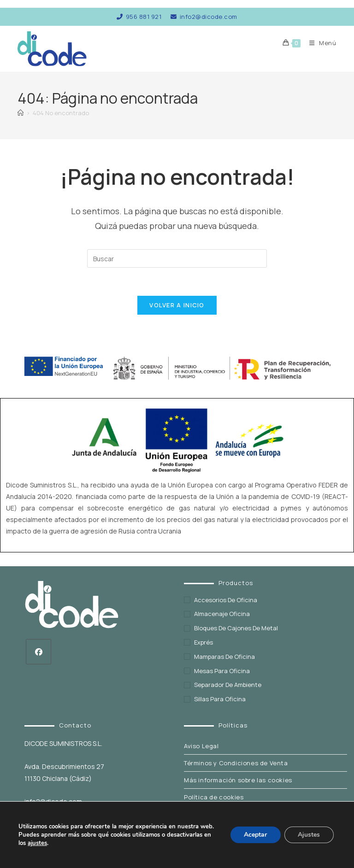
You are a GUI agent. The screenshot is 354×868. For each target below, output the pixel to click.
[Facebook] (38, 652)
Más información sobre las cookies (238, 780)
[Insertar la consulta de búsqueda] (177, 258)
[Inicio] (21, 113)
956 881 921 (139, 17)
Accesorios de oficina (226, 600)
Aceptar (255, 835)
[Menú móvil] (319, 43)
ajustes (37, 843)
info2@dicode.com (204, 17)
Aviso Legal (201, 746)
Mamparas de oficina (224, 657)
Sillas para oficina (220, 699)
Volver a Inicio (177, 305)
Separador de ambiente (228, 685)
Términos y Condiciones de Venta (236, 763)
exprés (204, 643)
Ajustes (309, 835)
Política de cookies (214, 798)
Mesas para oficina (222, 671)
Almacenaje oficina (222, 614)
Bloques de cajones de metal (236, 628)
